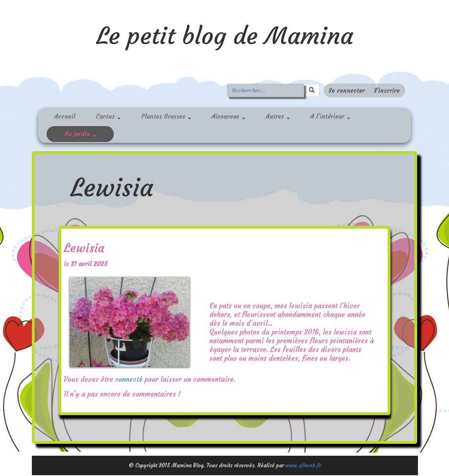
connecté (129, 379)
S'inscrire (387, 90)
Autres (278, 116)
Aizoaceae (228, 116)
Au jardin (80, 134)
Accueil (65, 116)
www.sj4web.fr (303, 465)
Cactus (108, 116)
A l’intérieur (330, 116)
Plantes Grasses (166, 116)
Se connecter (347, 90)
